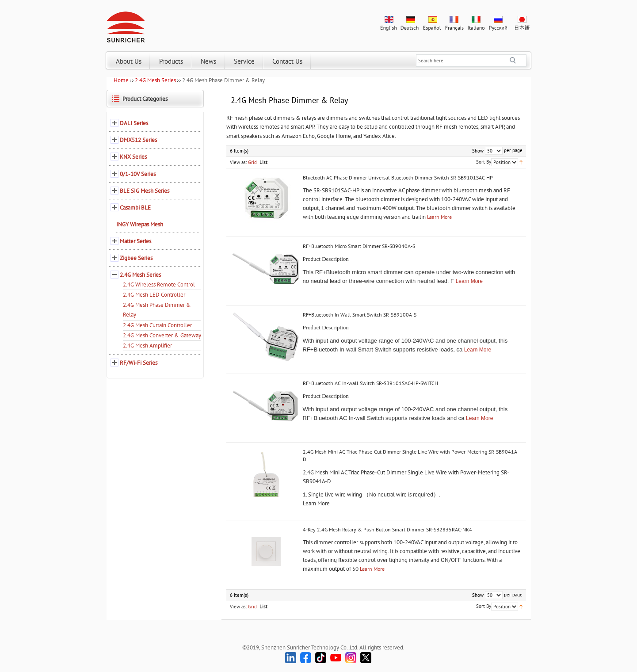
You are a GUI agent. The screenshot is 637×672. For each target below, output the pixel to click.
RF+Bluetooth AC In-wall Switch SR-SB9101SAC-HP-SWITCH (370, 383)
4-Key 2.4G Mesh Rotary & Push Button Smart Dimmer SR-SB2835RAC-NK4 (387, 529)
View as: (238, 162)
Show (478, 151)
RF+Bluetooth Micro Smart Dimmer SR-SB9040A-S (359, 246)
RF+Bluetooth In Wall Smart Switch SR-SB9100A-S (360, 315)
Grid (252, 162)
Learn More (439, 217)
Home (121, 80)
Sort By (484, 162)
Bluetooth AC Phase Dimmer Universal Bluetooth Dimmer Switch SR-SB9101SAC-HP (398, 178)
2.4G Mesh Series (155, 80)
